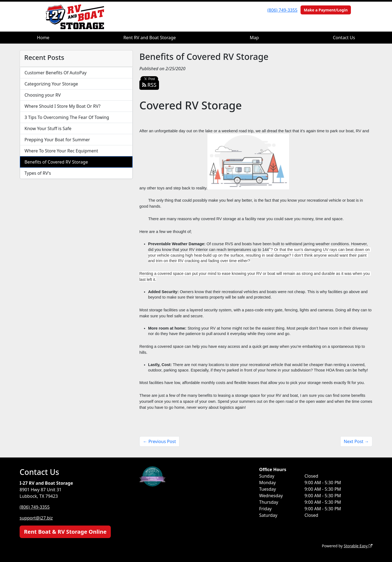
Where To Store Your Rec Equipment (61, 151)
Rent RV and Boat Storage (150, 38)
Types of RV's (38, 173)
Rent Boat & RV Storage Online (65, 532)
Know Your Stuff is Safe (48, 128)
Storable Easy (358, 546)
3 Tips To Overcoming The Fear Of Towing (67, 117)
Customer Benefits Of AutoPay (56, 73)
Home (43, 38)
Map (254, 38)
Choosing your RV (43, 95)
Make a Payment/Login (326, 10)
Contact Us (344, 38)
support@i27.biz (36, 518)
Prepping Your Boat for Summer (57, 140)
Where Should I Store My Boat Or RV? (62, 106)
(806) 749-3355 (282, 10)
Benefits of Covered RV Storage (56, 162)
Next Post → (356, 441)
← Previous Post (159, 441)
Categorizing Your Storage (51, 84)
